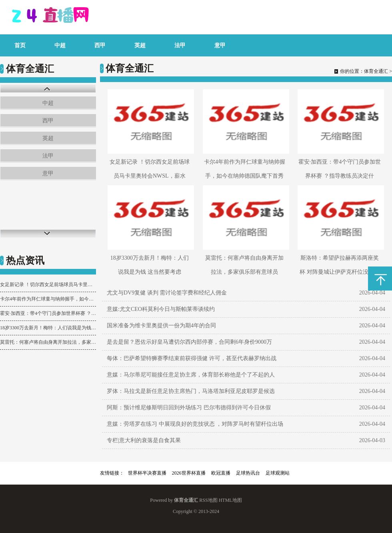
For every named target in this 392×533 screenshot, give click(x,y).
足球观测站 (278, 473)
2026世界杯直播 (189, 473)
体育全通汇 (376, 71)
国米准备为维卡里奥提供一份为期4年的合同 (161, 326)
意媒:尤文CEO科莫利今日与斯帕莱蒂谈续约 (161, 309)
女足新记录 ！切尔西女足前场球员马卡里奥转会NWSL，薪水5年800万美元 (48, 285)
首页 (20, 45)
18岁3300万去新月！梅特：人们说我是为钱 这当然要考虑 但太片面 (48, 328)
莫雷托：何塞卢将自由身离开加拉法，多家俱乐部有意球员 (48, 342)
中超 (60, 45)
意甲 (220, 45)
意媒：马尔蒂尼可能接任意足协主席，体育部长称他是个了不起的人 (191, 375)
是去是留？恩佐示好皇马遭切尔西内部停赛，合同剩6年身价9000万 (189, 342)
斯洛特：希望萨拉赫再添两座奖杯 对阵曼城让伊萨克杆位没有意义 (340, 272)
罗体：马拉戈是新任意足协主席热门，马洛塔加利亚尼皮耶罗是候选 (191, 391)
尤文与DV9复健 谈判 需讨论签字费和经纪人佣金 (167, 293)
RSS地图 (208, 500)
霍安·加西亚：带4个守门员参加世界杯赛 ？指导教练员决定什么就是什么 (48, 313)
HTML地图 (230, 500)
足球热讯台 (248, 473)
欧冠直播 (221, 473)
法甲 (180, 45)
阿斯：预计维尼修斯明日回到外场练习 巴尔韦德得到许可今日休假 (189, 408)
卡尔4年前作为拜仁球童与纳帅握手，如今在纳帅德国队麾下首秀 (48, 299)
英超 (140, 45)
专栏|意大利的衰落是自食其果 (144, 440)
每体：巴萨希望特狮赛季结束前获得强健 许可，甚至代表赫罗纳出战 (192, 358)
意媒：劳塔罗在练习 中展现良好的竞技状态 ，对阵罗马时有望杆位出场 (195, 424)
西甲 (100, 45)
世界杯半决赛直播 (147, 473)
